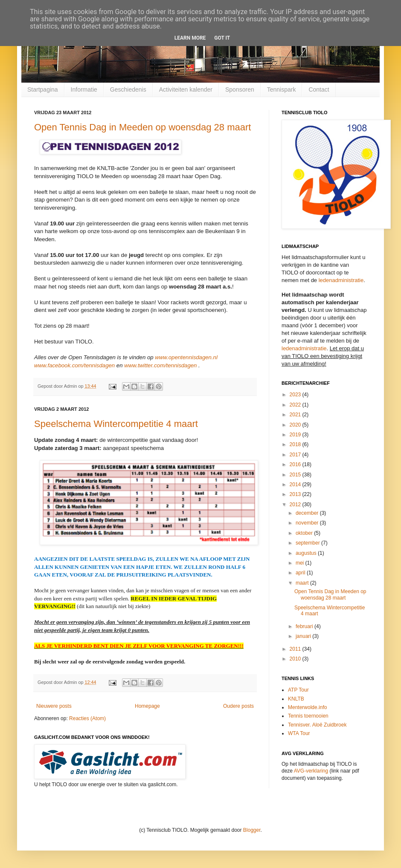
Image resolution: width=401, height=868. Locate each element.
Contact (319, 89)
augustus (307, 553)
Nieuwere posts (54, 706)
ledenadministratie (341, 280)
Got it (222, 38)
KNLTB (296, 699)
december (308, 513)
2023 (296, 395)
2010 (296, 659)
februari (305, 626)
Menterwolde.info (307, 707)
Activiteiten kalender (186, 89)
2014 (296, 484)
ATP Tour (298, 690)
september (308, 543)
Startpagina (43, 89)
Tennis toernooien (308, 716)
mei (301, 563)
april (301, 573)
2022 (296, 405)
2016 (296, 464)
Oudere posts (238, 706)
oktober (305, 533)
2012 (296, 505)
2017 (296, 455)
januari (304, 636)
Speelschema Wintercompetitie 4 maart (116, 424)
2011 (296, 649)
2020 (296, 425)
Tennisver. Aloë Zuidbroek (317, 725)
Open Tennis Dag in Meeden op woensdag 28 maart (142, 127)
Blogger (252, 830)
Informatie (84, 89)
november (308, 523)
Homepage (147, 706)
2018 (296, 444)
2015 (296, 475)
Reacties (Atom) (87, 718)
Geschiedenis (128, 89)
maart (303, 583)
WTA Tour (299, 733)
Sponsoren (240, 89)
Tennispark (282, 89)
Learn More (190, 38)
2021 (296, 415)
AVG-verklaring (311, 771)
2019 (296, 435)
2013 (296, 494)
